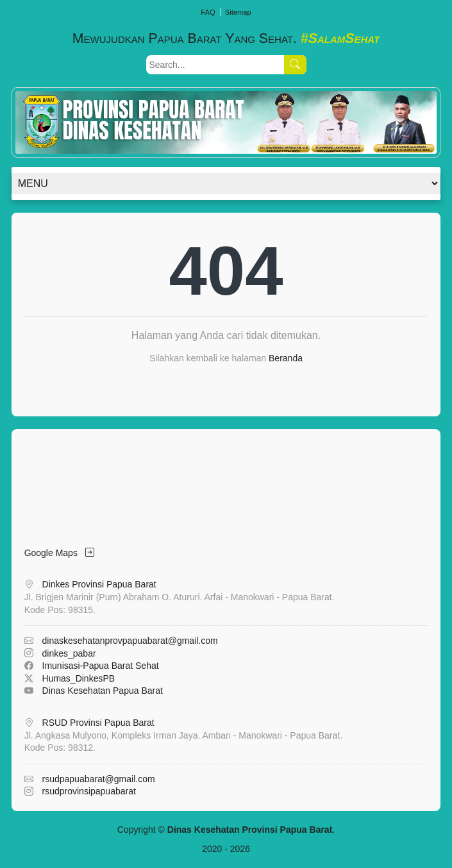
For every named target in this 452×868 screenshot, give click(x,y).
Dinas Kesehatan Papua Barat (103, 691)
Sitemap (238, 12)
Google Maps (59, 553)
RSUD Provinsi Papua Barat (98, 723)
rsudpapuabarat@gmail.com (99, 779)
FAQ (208, 12)
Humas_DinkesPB (79, 678)
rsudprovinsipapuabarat (89, 791)
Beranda (286, 358)
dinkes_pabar (69, 653)
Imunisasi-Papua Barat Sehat (101, 666)
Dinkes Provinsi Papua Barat (99, 584)
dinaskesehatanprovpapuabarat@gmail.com (130, 641)
